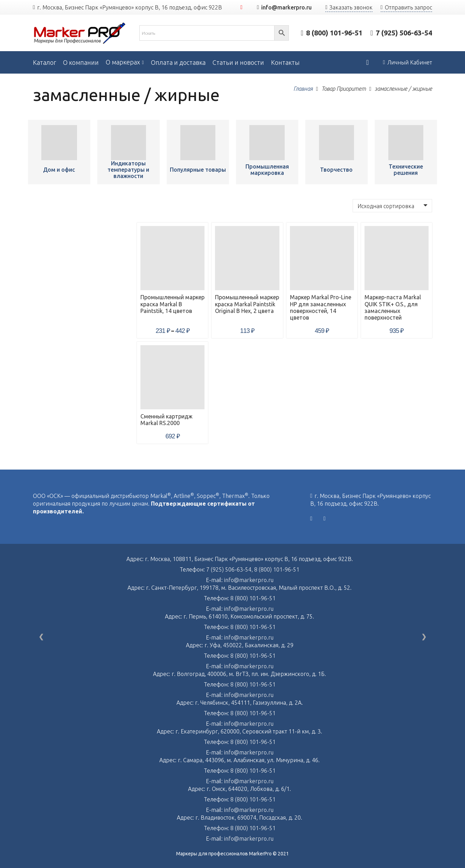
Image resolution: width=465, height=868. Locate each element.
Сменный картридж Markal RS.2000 (166, 420)
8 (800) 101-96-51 (277, 569)
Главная (303, 89)
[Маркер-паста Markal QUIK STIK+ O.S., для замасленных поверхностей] (397, 258)
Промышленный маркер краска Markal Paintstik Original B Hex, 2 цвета (247, 304)
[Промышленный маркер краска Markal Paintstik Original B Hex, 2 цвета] (247, 258)
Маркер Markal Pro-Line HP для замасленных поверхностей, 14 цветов (321, 307)
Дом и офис (59, 170)
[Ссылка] (80, 33)
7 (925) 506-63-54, (230, 569)
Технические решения (406, 170)
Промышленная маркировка (267, 170)
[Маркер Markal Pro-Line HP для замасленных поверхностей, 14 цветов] (322, 258)
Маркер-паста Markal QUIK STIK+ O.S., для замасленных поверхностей (393, 307)
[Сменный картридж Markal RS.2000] (172, 377)
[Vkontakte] (311, 519)
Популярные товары (198, 170)
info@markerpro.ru (249, 580)
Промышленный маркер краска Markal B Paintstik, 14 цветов (172, 304)
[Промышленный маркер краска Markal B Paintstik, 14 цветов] (59, 143)
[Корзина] (367, 62)
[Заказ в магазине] (392, 206)
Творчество (336, 170)
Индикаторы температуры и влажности (128, 170)
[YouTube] (242, 7)
